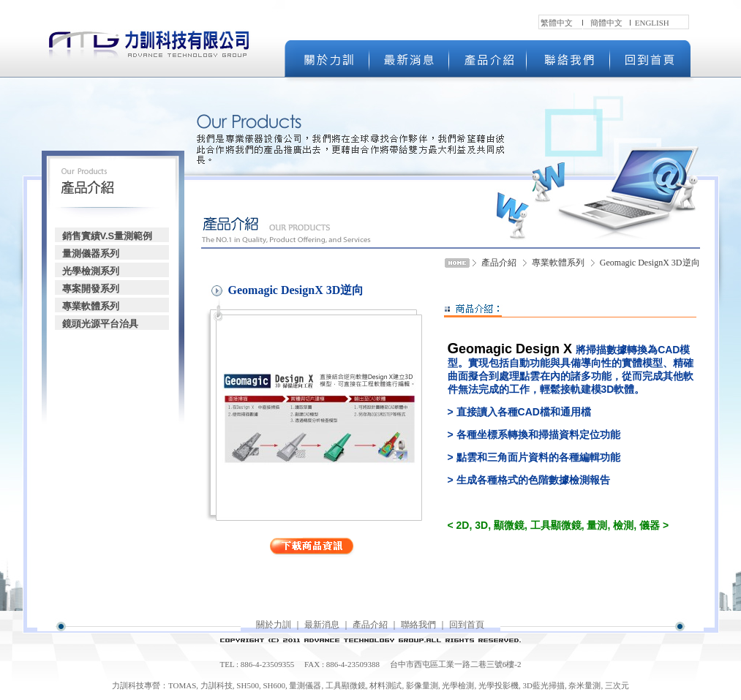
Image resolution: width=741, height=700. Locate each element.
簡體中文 (606, 23)
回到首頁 (467, 625)
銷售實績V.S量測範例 (108, 236)
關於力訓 (274, 625)
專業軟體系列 (91, 306)
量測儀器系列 (91, 253)
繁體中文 (557, 23)
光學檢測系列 (91, 271)
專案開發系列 (91, 289)
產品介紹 (370, 625)
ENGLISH (652, 23)
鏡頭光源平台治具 (100, 324)
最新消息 (322, 625)
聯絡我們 (418, 625)
